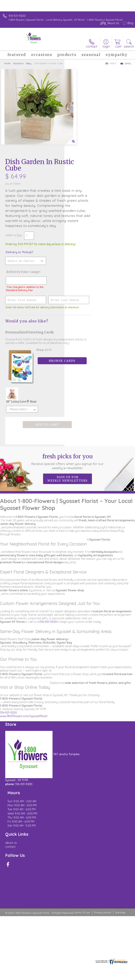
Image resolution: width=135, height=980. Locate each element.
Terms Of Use (82, 811)
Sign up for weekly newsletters (67, 418)
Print (111, 64)
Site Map (120, 811)
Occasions (18, 63)
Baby (29, 63)
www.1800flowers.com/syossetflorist (24, 656)
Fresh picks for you (67, 401)
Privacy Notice (103, 811)
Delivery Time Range (81, 205)
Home (7, 63)
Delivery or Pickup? (84, 181)
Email (126, 64)
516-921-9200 (17, 16)
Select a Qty (78, 161)
